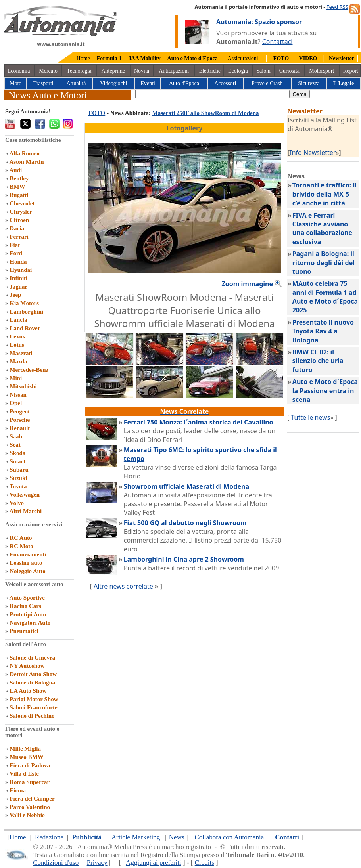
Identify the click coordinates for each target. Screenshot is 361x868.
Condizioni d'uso (56, 863)
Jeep (15, 295)
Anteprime (113, 71)
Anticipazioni (174, 71)
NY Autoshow (27, 666)
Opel (16, 403)
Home (83, 58)
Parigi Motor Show (34, 699)
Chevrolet (22, 203)
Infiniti (18, 278)
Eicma (18, 790)
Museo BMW (26, 757)
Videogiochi (113, 83)
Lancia (18, 320)
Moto (15, 83)
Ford (16, 253)
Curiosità (289, 71)
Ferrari (19, 237)
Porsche (20, 420)
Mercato (48, 71)
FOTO (97, 113)
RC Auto (21, 538)
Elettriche (210, 71)
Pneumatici (24, 631)
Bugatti (19, 195)
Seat (15, 445)
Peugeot (20, 411)
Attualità (76, 83)
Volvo (17, 503)
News (177, 837)
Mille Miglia (25, 749)
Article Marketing (136, 837)
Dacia (17, 228)
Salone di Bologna (32, 683)
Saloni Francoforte (33, 707)
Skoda (17, 453)
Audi (15, 170)
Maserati (21, 353)
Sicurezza (309, 83)
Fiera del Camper (32, 799)
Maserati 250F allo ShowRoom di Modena (206, 113)
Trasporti (43, 83)
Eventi (148, 83)
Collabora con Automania (229, 837)
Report (351, 71)
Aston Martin (26, 162)
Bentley (19, 178)
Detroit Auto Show (33, 674)
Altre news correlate (123, 586)
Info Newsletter (313, 153)
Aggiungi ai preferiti (154, 863)
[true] (212, 94)
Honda (18, 262)
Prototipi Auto (28, 614)
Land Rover (25, 328)
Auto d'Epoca (184, 83)
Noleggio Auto (27, 571)
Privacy (97, 863)
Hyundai (21, 270)
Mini (16, 378)
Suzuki (18, 478)
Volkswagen (25, 495)
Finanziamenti (28, 554)
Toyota (18, 486)
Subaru (19, 470)
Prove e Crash (267, 83)
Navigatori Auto (30, 623)
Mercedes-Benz (29, 370)
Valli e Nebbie (27, 815)
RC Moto (21, 546)
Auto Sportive (27, 598)
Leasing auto (26, 563)
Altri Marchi (25, 511)
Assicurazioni (243, 58)
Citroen (19, 220)
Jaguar (18, 287)
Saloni (263, 71)
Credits (205, 863)
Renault (20, 428)
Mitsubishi (23, 386)
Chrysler (21, 212)
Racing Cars (25, 606)
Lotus (17, 345)
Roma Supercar (30, 782)
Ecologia (238, 71)
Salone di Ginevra (32, 658)
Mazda (18, 361)
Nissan (18, 395)
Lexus (17, 336)
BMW (17, 187)
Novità (142, 71)
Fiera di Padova (30, 765)
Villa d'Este (24, 774)
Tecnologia (79, 71)
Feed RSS (337, 7)
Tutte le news (310, 417)
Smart (17, 461)
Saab (16, 436)
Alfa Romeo (24, 153)
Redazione (49, 837)
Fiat (15, 245)
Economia (19, 71)
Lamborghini (26, 312)
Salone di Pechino (32, 716)
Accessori (225, 83)
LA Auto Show (28, 691)
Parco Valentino (30, 807)
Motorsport (322, 71)
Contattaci (277, 42)
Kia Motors (24, 303)
